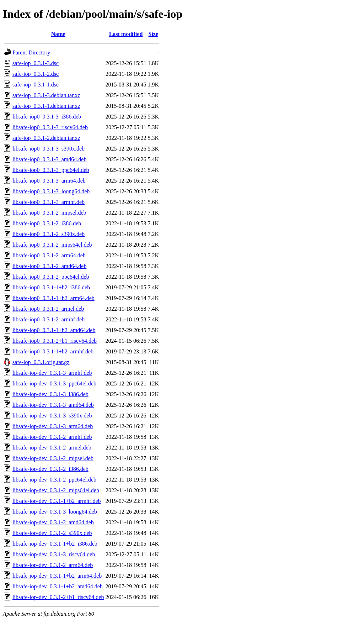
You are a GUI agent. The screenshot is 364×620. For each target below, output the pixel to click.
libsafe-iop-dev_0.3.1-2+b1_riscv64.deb (58, 597)
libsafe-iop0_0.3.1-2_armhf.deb (49, 319)
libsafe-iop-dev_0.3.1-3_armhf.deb (52, 373)
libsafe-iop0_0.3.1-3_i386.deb (47, 117)
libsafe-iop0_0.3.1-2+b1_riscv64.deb (55, 341)
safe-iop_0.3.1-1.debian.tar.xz (46, 106)
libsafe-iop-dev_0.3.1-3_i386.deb (50, 394)
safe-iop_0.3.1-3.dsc (36, 63)
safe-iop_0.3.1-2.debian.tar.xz (46, 138)
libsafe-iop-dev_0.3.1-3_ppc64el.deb (54, 383)
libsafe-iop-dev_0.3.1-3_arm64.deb (53, 426)
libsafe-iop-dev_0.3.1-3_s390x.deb (52, 416)
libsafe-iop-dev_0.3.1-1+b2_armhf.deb (57, 501)
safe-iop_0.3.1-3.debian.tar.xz (46, 95)
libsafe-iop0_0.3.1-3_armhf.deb (49, 202)
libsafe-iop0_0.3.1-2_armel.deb (48, 309)
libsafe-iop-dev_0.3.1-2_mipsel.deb (53, 458)
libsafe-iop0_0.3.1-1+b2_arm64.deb (53, 298)
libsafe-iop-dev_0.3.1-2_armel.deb (52, 448)
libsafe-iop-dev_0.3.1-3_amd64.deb (53, 405)
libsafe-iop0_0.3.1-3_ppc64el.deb (51, 170)
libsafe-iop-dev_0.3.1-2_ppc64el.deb (54, 480)
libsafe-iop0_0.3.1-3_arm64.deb (49, 181)
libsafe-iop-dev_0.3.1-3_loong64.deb (55, 512)
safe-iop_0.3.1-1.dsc (36, 85)
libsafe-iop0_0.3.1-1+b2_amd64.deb (54, 330)
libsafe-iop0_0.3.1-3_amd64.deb (49, 159)
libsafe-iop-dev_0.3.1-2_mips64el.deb (56, 490)
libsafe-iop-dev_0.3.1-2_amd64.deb (53, 522)
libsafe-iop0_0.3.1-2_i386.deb (47, 223)
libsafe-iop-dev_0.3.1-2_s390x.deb (52, 533)
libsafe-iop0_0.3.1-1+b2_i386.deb (51, 287)
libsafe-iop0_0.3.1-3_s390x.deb (49, 149)
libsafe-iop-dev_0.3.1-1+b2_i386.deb (55, 544)
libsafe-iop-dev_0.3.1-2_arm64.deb (53, 565)
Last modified (126, 34)
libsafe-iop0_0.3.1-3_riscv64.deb (50, 127)
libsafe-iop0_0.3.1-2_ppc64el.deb (51, 277)
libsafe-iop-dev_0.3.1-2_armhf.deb (52, 437)
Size (154, 34)
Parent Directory (31, 52)
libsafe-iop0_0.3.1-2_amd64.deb (49, 266)
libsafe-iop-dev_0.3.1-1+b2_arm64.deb (57, 576)
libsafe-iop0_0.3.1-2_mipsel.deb (49, 213)
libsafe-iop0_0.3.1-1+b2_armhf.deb (53, 351)
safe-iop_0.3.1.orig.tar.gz (41, 362)
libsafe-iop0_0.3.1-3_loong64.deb (51, 191)
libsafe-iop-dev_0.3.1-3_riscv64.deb (54, 554)
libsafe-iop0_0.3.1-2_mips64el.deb (52, 245)
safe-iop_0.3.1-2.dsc (36, 74)
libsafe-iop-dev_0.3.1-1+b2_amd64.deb (58, 586)
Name (58, 34)
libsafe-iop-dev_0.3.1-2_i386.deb (50, 469)
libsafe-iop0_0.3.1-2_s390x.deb (49, 234)
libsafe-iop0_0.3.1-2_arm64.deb (49, 255)
